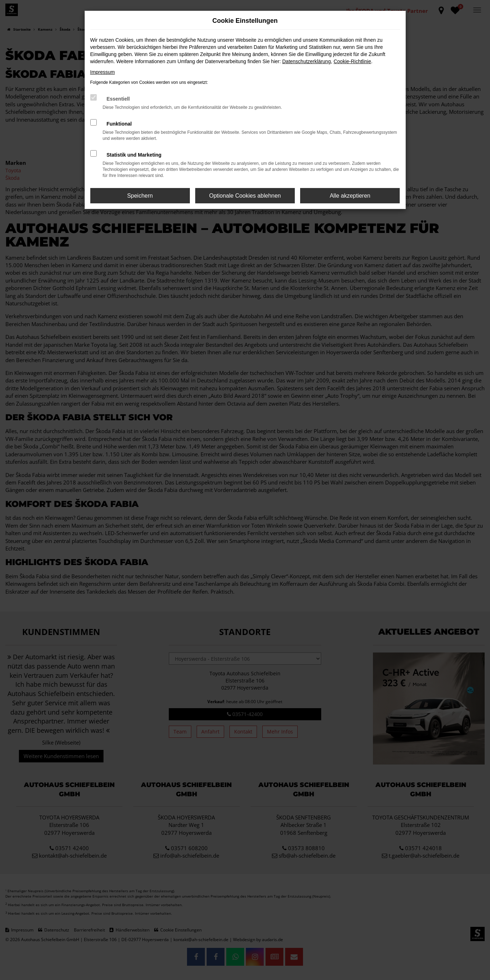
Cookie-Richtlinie (352, 61)
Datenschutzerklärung (307, 61)
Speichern (140, 196)
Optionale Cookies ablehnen (245, 196)
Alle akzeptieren (350, 196)
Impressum (103, 72)
